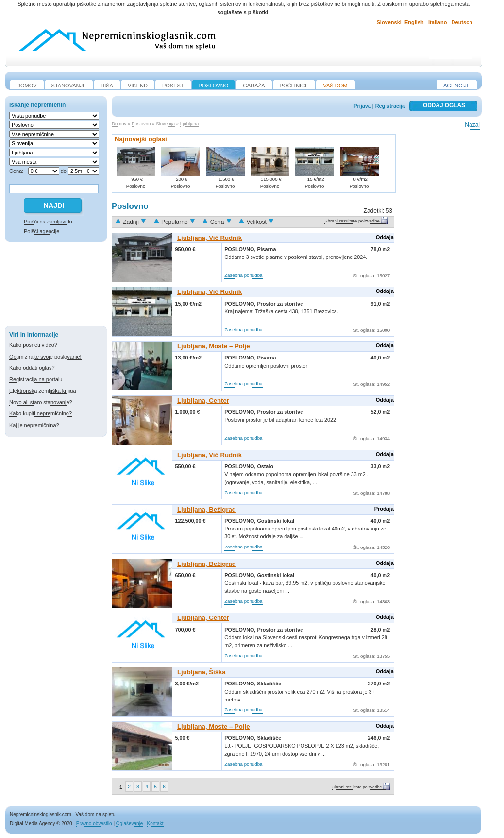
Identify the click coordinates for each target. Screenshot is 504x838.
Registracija (390, 106)
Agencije (457, 86)
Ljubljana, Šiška (202, 672)
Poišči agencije (42, 231)
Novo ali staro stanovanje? (41, 402)
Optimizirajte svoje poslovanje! (45, 357)
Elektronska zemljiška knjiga (43, 391)
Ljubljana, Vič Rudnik (210, 238)
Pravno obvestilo (94, 824)
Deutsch (462, 22)
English (414, 22)
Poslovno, (241, 249)
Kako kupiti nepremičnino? (41, 413)
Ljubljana (189, 124)
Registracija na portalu (36, 379)
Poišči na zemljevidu (48, 222)
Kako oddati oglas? (32, 368)
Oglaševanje (130, 824)
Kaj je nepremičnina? (34, 425)
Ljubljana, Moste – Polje (214, 346)
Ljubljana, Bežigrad (207, 509)
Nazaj (472, 125)
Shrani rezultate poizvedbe (352, 221)
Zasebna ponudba (243, 275)
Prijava (362, 106)
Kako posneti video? (33, 345)
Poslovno (141, 124)
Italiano (438, 22)
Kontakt (155, 824)
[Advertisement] (56, 286)
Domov (119, 124)
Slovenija (165, 124)
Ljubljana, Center (203, 401)
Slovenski (389, 22)
